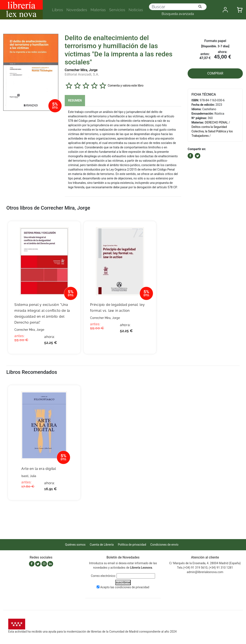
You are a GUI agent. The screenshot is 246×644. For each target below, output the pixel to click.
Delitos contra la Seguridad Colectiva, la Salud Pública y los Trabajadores (212, 131)
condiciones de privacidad (132, 587)
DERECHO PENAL (216, 122)
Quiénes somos (75, 545)
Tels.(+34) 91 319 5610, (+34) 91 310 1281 (205, 568)
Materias (98, 10)
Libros (58, 10)
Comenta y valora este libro (126, 85)
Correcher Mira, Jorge (81, 70)
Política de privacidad (132, 545)
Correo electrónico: (103, 576)
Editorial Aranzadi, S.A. (82, 74)
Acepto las (125, 587)
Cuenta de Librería (102, 545)
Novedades (77, 10)
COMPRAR (215, 73)
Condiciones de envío (164, 545)
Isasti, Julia (29, 476)
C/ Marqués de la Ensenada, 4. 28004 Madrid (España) (205, 563)
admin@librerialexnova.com (205, 572)
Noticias (136, 10)
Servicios (117, 10)
